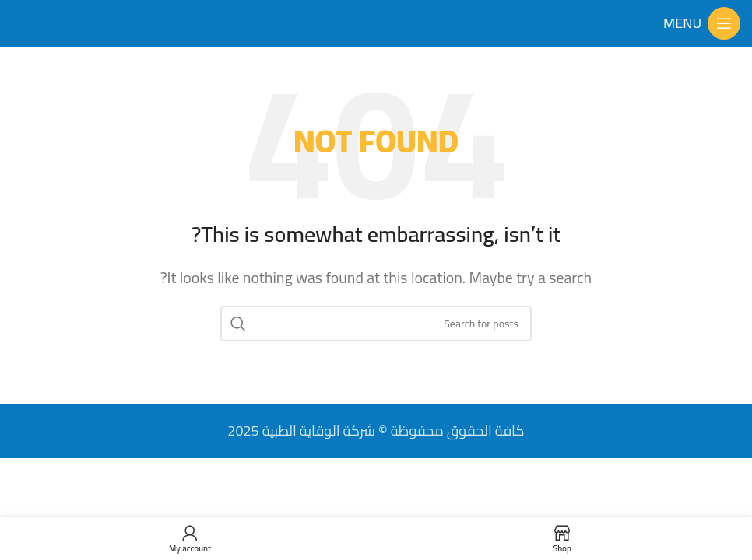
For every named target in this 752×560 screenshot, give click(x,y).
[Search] (376, 324)
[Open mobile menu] (702, 23)
